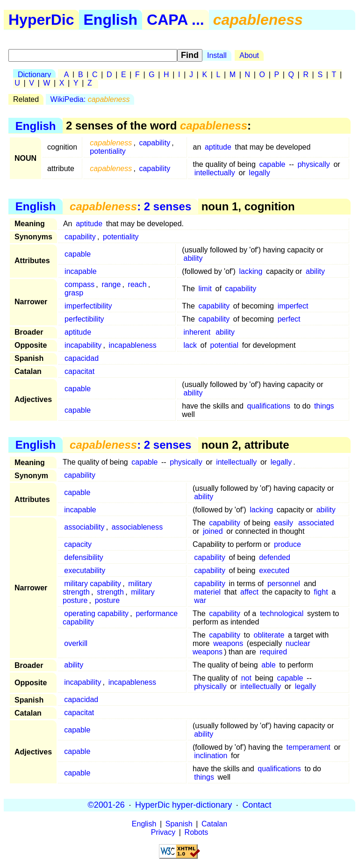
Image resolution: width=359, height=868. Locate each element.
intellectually (215, 173)
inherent (197, 332)
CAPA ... (176, 20)
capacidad (82, 358)
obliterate (269, 635)
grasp (74, 293)
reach (137, 284)
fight (321, 592)
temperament (309, 747)
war (200, 600)
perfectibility (84, 319)
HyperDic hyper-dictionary (183, 805)
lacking (251, 271)
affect (249, 592)
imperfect (293, 306)
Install (217, 55)
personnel (284, 584)
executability (85, 570)
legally (259, 173)
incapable (81, 271)
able (268, 665)
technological (282, 613)
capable (272, 164)
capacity (78, 544)
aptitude (218, 147)
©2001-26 (106, 805)
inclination (211, 756)
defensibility (84, 557)
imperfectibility (88, 306)
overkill (76, 643)
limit (205, 289)
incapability (83, 345)
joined (213, 531)
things (324, 406)
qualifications (269, 406)
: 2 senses (130, 206)
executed (274, 570)
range (111, 284)
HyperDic (41, 20)
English (111, 20)
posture (107, 600)
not (246, 678)
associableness (137, 527)
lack (190, 345)
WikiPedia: (90, 99)
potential (225, 345)
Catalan (214, 824)
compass (79, 284)
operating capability (96, 613)
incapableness (133, 345)
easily (284, 523)
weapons (228, 643)
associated (316, 523)
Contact (257, 805)
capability (154, 143)
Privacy (163, 832)
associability (84, 527)
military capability (93, 584)
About (249, 55)
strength (110, 592)
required (273, 652)
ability (193, 258)
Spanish (179, 824)
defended (275, 557)
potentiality (108, 151)
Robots (197, 832)
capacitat (79, 371)
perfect (289, 319)
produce (287, 544)
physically (313, 164)
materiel (207, 592)
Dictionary (34, 75)
